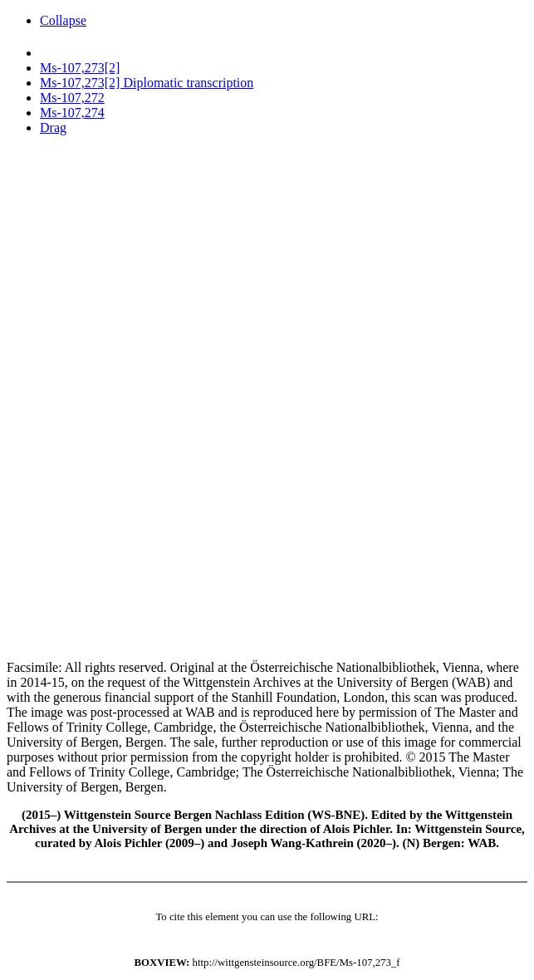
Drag (53, 127)
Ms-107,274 (72, 113)
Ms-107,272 (72, 98)
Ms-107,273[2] (80, 68)
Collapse (63, 20)
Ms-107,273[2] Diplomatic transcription (147, 83)
